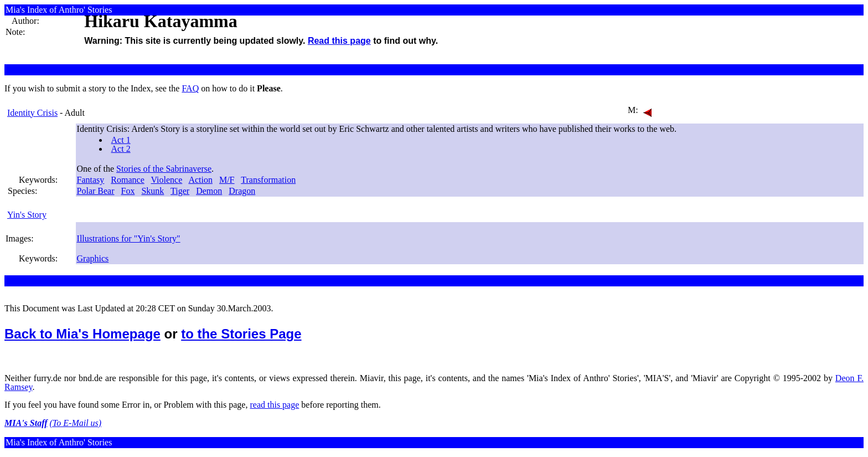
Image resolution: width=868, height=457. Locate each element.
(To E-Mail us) (76, 423)
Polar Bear (96, 191)
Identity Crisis (32, 113)
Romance (127, 180)
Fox (128, 191)
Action (200, 180)
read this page (274, 405)
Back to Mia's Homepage (82, 334)
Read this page (339, 41)
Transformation (268, 180)
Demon (209, 191)
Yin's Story (27, 215)
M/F (227, 180)
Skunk (153, 191)
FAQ (190, 88)
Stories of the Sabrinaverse (164, 169)
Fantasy (91, 180)
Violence (166, 180)
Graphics (93, 258)
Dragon (242, 191)
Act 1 (121, 140)
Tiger (180, 191)
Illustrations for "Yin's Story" (129, 238)
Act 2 (121, 149)
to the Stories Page (241, 334)
